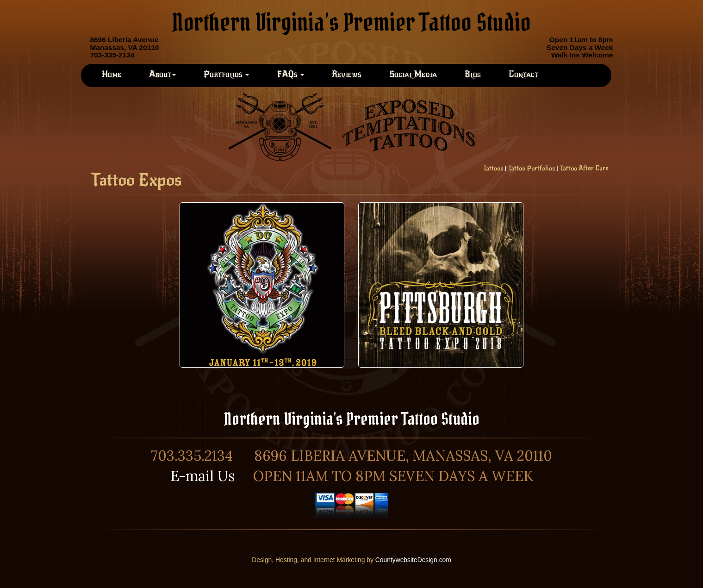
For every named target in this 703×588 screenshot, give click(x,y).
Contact (523, 74)
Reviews (347, 74)
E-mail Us (202, 476)
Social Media (413, 74)
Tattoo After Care (584, 168)
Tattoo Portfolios (531, 168)
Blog (473, 74)
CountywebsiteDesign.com (413, 560)
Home (112, 74)
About (162, 74)
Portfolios (226, 74)
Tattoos (493, 168)
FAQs (290, 74)
